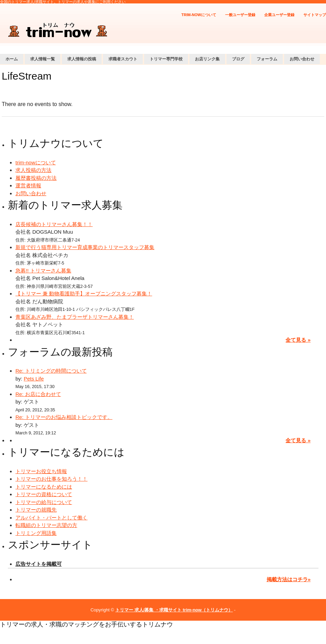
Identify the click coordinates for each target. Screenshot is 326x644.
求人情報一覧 (43, 59)
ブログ (238, 59)
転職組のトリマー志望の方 (46, 525)
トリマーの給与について (44, 502)
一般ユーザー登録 (240, 15)
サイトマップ (315, 15)
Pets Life (34, 379)
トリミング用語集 (36, 533)
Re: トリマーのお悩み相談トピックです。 (64, 417)
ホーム (12, 59)
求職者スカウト (123, 59)
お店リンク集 (207, 59)
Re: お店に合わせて (38, 394)
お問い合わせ (302, 59)
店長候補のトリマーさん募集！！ (54, 224)
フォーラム (267, 59)
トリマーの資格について (44, 494)
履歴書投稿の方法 (36, 178)
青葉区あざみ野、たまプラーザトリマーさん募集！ (75, 317)
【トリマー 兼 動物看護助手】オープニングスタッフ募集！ (84, 294)
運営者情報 (28, 185)
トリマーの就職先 (36, 510)
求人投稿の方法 (33, 170)
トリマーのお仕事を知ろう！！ (51, 479)
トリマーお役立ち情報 (41, 471)
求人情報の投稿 (82, 59)
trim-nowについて (199, 15)
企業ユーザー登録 (279, 15)
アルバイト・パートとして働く (51, 518)
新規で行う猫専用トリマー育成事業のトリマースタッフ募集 (85, 247)
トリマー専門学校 (166, 59)
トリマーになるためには (44, 487)
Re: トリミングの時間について (51, 371)
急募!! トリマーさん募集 (43, 271)
